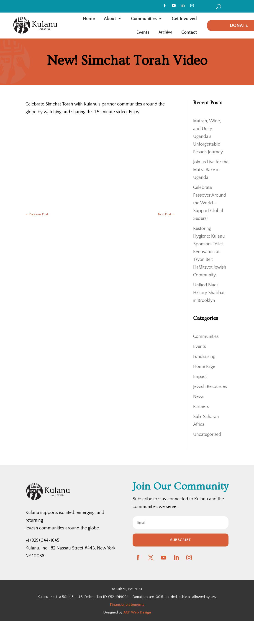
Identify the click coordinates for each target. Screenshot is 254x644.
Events (200, 346)
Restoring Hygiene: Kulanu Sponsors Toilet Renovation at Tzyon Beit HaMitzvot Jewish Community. (210, 252)
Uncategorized (207, 434)
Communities (206, 336)
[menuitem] (218, 6)
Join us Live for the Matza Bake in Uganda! (211, 170)
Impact (200, 377)
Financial (117, 605)
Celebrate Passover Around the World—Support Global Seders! (210, 203)
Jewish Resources (210, 387)
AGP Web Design (137, 612)
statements (134, 605)
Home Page (204, 367)
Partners (201, 407)
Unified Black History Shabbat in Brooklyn (209, 293)
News (199, 397)
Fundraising (204, 357)
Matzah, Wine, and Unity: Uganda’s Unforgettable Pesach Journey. (208, 136)
